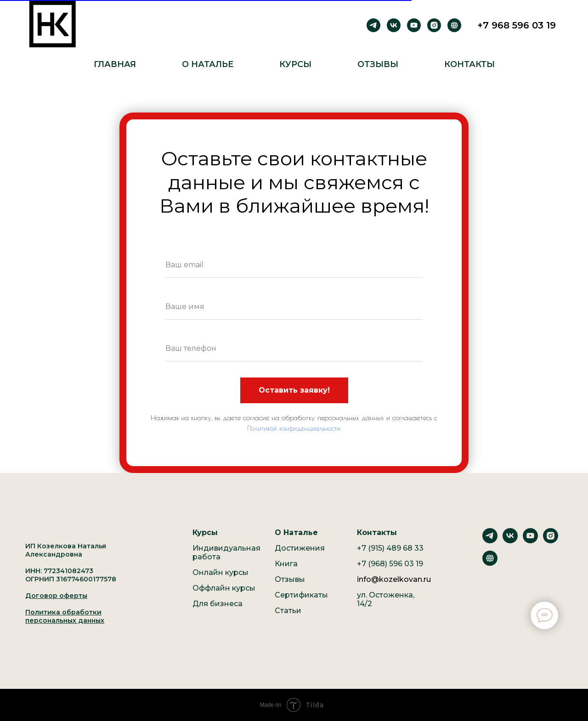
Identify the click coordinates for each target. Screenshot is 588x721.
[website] (490, 563)
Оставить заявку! (294, 390)
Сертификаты (301, 595)
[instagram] (434, 25)
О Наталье (208, 64)
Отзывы (378, 64)
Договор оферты (56, 596)
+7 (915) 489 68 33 (390, 548)
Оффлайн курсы (224, 588)
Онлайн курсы (220, 572)
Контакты (469, 64)
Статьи (288, 611)
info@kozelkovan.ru (394, 579)
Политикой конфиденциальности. (294, 428)
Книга (286, 564)
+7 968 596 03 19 (517, 25)
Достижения (300, 548)
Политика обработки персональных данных (65, 616)
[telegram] (373, 25)
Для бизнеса (218, 604)
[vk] (394, 25)
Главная (115, 64)
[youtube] (414, 25)
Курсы (295, 64)
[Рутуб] (454, 25)
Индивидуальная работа (226, 552)
